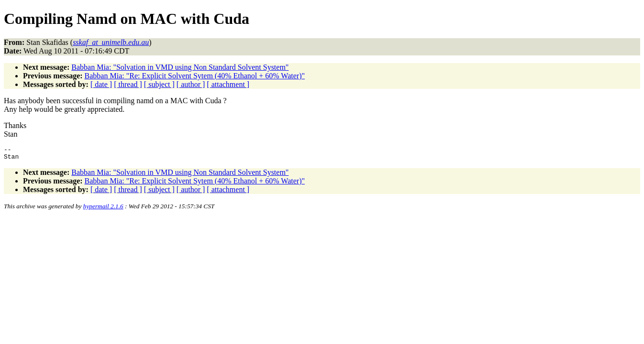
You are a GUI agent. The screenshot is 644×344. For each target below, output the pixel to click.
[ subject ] (159, 84)
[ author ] (191, 84)
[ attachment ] (228, 84)
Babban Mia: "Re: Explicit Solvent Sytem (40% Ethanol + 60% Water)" (195, 76)
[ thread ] (128, 84)
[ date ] (101, 84)
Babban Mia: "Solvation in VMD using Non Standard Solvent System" (180, 67)
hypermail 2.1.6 (103, 209)
